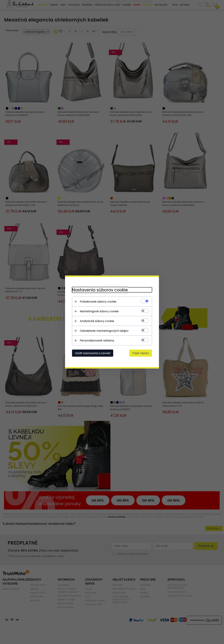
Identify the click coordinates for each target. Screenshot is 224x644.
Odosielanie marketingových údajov (104, 331)
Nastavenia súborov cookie (100, 290)
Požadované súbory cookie (98, 302)
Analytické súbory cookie (97, 321)
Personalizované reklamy (97, 341)
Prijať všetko (141, 353)
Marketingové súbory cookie (99, 311)
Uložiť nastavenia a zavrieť (93, 353)
